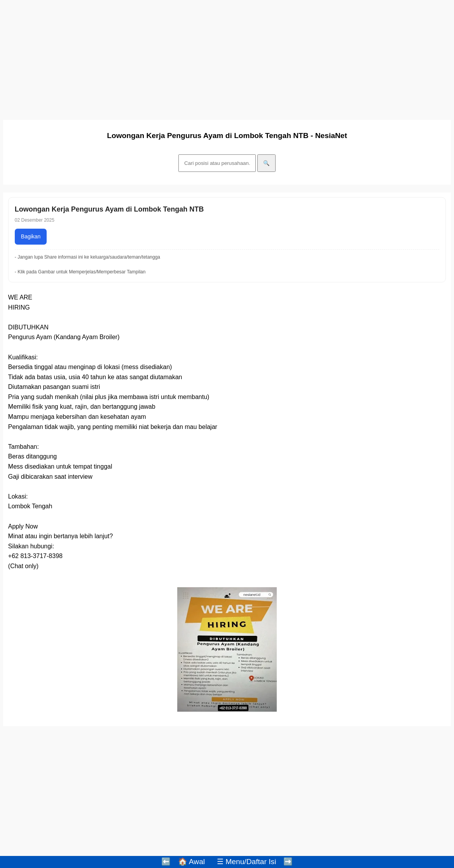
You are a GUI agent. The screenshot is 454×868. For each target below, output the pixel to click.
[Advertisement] (227, 58)
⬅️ (166, 862)
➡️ (288, 862)
